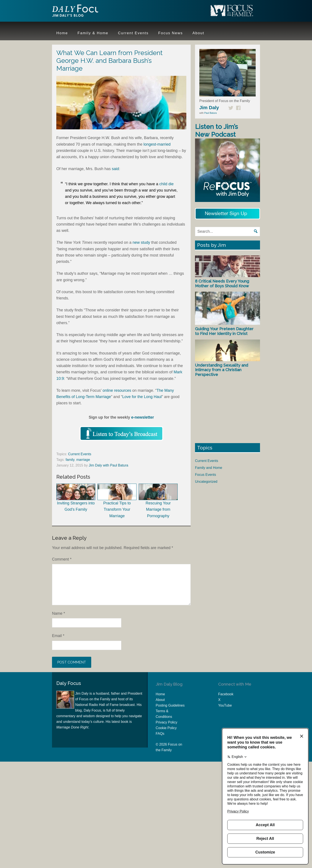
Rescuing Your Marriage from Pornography (158, 501)
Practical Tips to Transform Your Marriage (117, 501)
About (160, 700)
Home (160, 694)
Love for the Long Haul (142, 397)
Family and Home (209, 468)
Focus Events (206, 475)
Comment (62, 559)
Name (58, 613)
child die (166, 184)
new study (141, 242)
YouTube (225, 705)
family (70, 460)
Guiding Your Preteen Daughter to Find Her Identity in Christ (224, 331)
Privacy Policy (167, 722)
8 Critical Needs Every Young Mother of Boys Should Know (222, 284)
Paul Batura (210, 113)
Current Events (80, 454)
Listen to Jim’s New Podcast (216, 131)
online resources (117, 390)
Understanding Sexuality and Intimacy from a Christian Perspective (222, 370)
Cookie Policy (166, 728)
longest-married (157, 144)
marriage (83, 460)
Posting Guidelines (170, 705)
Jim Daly (80, 11)
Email (58, 636)
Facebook (226, 694)
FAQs (160, 734)
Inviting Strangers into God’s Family (76, 498)
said (115, 169)
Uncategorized (206, 482)
